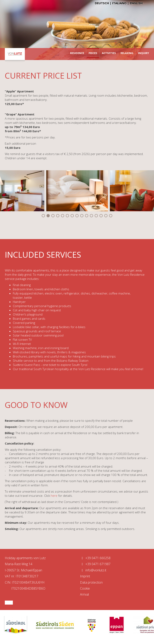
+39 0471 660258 (95, 558)
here (54, 496)
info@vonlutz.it (93, 570)
